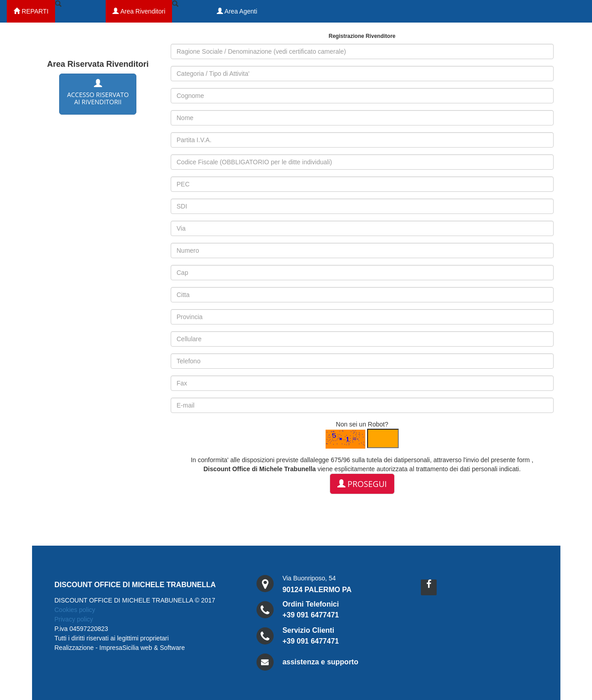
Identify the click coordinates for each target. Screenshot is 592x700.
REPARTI (31, 11)
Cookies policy (75, 610)
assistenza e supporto (320, 662)
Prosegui (362, 484)
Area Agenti (237, 11)
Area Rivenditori (139, 11)
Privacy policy (74, 619)
